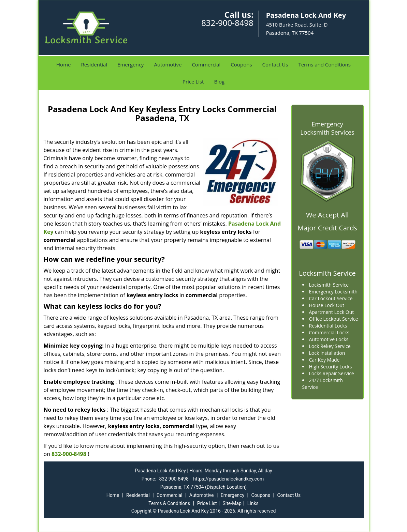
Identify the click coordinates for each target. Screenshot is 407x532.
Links (253, 503)
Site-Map (232, 503)
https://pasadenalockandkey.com (228, 479)
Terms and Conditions (324, 64)
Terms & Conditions (169, 503)
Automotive (168, 64)
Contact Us (275, 64)
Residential (94, 64)
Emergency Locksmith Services (327, 128)
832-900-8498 (227, 23)
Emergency (130, 64)
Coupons (241, 64)
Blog (219, 81)
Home (63, 64)
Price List (193, 81)
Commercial (206, 64)
